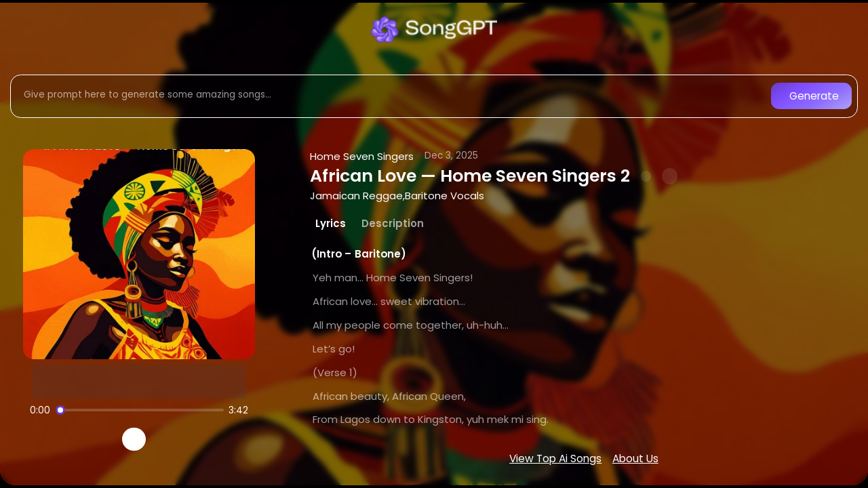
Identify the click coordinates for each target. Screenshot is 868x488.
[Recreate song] (172, 439)
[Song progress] (140, 410)
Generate (814, 96)
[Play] (134, 440)
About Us (635, 459)
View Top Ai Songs (555, 459)
